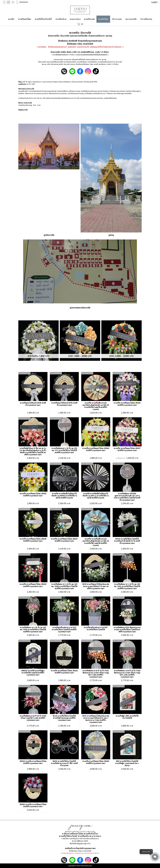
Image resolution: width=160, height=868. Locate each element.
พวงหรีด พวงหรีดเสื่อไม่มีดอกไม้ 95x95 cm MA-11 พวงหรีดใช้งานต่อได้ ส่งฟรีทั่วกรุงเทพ (96, 496)
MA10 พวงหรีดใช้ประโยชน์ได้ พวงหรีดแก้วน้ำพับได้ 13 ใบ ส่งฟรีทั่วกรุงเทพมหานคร (127, 541)
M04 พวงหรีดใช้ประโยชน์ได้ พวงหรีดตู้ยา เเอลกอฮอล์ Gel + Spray (127, 763)
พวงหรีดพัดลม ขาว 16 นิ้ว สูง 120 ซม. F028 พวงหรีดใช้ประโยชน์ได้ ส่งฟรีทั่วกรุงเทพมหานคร (64, 586)
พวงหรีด (11, 19)
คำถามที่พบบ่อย (146, 19)
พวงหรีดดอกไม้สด (24, 19)
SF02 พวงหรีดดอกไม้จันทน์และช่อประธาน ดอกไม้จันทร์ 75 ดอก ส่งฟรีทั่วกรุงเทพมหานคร (96, 586)
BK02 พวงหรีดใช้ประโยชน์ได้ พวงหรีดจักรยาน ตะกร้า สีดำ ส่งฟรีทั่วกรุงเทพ (64, 763)
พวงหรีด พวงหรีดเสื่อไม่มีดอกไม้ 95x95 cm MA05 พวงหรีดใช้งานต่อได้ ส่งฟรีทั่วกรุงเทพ (64, 496)
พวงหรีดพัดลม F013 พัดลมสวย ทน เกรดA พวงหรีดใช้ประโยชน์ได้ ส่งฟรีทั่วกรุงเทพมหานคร (127, 630)
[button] (154, 2)
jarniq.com (88, 866)
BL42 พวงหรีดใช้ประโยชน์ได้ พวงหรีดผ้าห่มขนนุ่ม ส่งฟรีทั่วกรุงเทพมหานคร (64, 718)
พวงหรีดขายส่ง (89, 19)
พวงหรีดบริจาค (61, 19)
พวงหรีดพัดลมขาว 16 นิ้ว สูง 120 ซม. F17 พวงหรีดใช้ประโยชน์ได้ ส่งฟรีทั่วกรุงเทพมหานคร (64, 450)
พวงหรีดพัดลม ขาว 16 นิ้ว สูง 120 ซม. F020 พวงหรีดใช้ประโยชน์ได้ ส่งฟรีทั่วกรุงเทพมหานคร (33, 630)
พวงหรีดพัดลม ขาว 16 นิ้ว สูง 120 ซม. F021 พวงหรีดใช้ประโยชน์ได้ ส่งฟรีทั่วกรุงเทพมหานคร (127, 586)
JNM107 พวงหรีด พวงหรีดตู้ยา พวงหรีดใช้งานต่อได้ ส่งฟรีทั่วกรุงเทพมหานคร (33, 673)
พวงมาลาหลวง (75, 19)
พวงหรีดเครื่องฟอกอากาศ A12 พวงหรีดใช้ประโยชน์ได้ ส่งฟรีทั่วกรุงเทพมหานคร (64, 630)
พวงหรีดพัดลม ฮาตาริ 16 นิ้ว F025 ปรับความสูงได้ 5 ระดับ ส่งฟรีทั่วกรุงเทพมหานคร (33, 718)
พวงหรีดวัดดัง (103, 19)
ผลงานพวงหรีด (131, 19)
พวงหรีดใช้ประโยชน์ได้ (43, 19)
